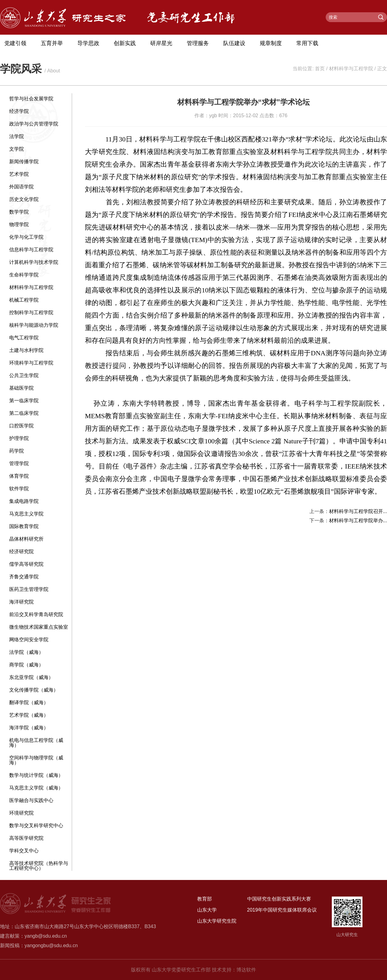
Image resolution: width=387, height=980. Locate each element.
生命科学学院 (24, 275)
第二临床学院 (24, 413)
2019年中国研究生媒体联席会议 (282, 910)
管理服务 (198, 43)
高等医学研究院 (26, 838)
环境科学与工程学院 (31, 363)
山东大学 (207, 910)
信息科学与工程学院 (31, 250)
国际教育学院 (24, 526)
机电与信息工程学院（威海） (36, 743)
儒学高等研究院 (26, 564)
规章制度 (271, 43)
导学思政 (88, 43)
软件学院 (19, 489)
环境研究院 (21, 813)
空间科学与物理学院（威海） (36, 760)
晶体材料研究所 (26, 539)
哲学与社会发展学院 (31, 99)
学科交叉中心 (24, 851)
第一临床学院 (24, 401)
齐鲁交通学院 (24, 577)
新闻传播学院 (24, 162)
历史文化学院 (24, 199)
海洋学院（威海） (29, 728)
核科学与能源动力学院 (34, 325)
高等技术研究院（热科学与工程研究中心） (39, 866)
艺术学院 (19, 174)
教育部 (205, 899)
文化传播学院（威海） (34, 690)
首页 (320, 69)
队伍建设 (234, 43)
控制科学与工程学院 (31, 313)
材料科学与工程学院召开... (358, 511)
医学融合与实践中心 (31, 800)
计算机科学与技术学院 (34, 262)
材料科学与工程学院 (351, 69)
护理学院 (19, 438)
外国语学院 (21, 187)
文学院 (17, 149)
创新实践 (125, 43)
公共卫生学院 (24, 375)
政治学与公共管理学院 (34, 124)
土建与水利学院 (26, 350)
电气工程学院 (24, 338)
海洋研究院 (21, 602)
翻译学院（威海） (29, 702)
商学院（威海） (26, 665)
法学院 (17, 136)
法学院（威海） (26, 652)
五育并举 (52, 43)
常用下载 (307, 43)
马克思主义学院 (26, 514)
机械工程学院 (24, 300)
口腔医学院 (21, 426)
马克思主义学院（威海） (36, 788)
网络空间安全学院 (29, 640)
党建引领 (15, 43)
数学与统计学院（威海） (36, 775)
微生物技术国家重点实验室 (39, 627)
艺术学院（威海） (29, 715)
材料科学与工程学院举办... (358, 521)
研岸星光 (161, 43)
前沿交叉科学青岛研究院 (36, 614)
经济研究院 (21, 552)
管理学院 (19, 463)
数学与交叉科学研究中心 (36, 826)
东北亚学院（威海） (31, 677)
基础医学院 (21, 388)
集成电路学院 (24, 501)
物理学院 (19, 224)
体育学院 (19, 476)
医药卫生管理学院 (29, 589)
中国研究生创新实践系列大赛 (279, 899)
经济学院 (19, 111)
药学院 (17, 451)
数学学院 (19, 212)
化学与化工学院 (26, 237)
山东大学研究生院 (217, 921)
